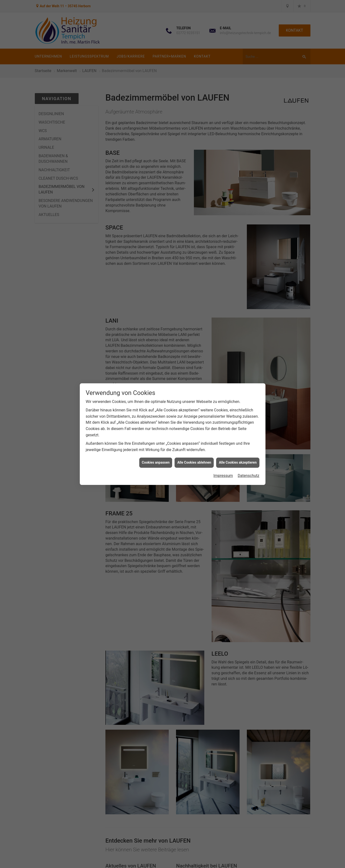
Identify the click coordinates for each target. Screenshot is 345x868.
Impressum (223, 476)
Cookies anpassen (156, 462)
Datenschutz (248, 476)
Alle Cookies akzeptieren (238, 462)
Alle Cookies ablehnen (194, 462)
